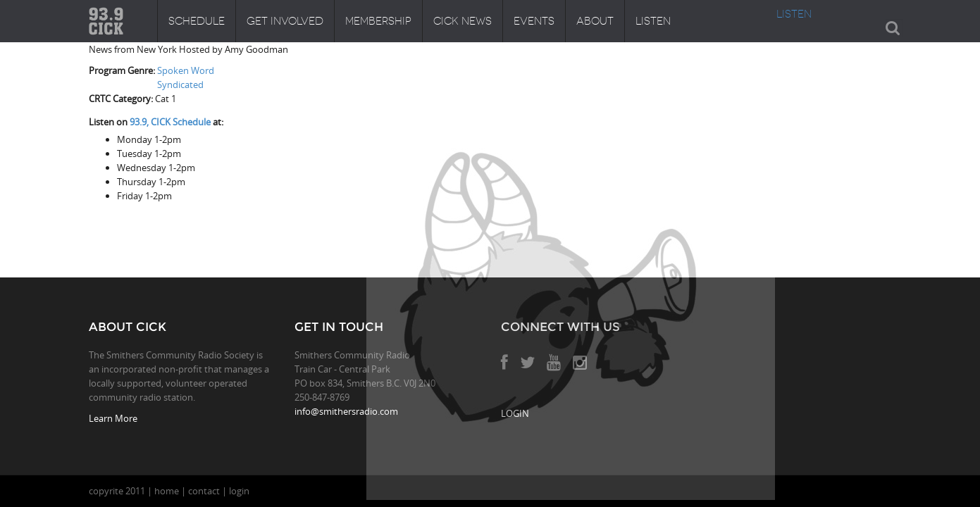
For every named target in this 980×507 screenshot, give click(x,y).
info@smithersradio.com (346, 411)
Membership (378, 21)
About (595, 21)
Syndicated (180, 84)
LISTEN (794, 14)
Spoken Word (186, 70)
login (239, 491)
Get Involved (285, 21)
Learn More (113, 418)
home (167, 491)
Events (534, 21)
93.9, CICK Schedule (170, 122)
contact (204, 491)
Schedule (197, 21)
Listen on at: (156, 122)
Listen (653, 21)
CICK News (463, 21)
